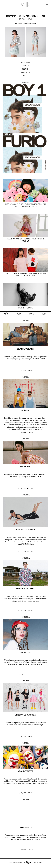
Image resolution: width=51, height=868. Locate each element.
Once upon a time (26, 589)
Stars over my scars (26, 715)
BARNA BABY (26, 467)
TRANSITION (26, 653)
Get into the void (25, 530)
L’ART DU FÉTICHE (25, 308)
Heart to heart (25, 349)
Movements (26, 828)
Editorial (26, 321)
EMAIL (25, 76)
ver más (31, 371)
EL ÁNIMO (25, 411)
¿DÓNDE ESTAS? (26, 771)
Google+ (4, 867)
